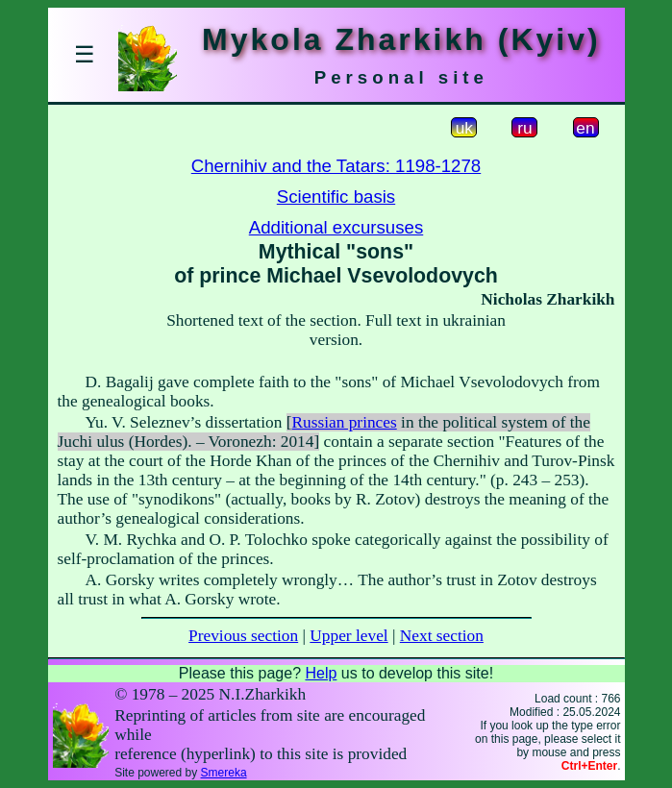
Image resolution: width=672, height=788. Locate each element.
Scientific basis (336, 197)
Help (321, 673)
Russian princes (345, 422)
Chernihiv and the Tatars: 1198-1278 (336, 166)
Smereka (224, 773)
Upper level (348, 636)
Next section (442, 636)
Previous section (243, 636)
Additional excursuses (336, 227)
